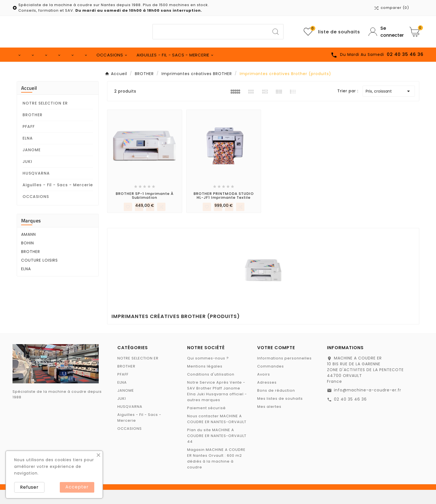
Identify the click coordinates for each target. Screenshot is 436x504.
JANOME (32, 164)
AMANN (29, 249)
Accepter (77, 487)
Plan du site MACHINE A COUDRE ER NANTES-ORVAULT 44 (217, 450)
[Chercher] (211, 32)
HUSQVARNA (36, 187)
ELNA (28, 152)
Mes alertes (269, 421)
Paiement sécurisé (206, 422)
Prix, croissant (389, 105)
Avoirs (264, 388)
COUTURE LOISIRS (39, 274)
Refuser (29, 487)
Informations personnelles (284, 372)
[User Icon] (385, 32)
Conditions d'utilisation (211, 388)
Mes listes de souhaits (280, 413)
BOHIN (28, 257)
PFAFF (29, 141)
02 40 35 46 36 (350, 413)
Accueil (29, 102)
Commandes (271, 380)
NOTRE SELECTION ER (45, 117)
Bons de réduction (276, 405)
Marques (31, 235)
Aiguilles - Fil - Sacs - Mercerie (58, 199)
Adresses (267, 397)
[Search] (276, 32)
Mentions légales (205, 380)
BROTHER (33, 129)
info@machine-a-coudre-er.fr (368, 404)
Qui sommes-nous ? (208, 372)
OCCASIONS (36, 211)
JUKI (27, 176)
